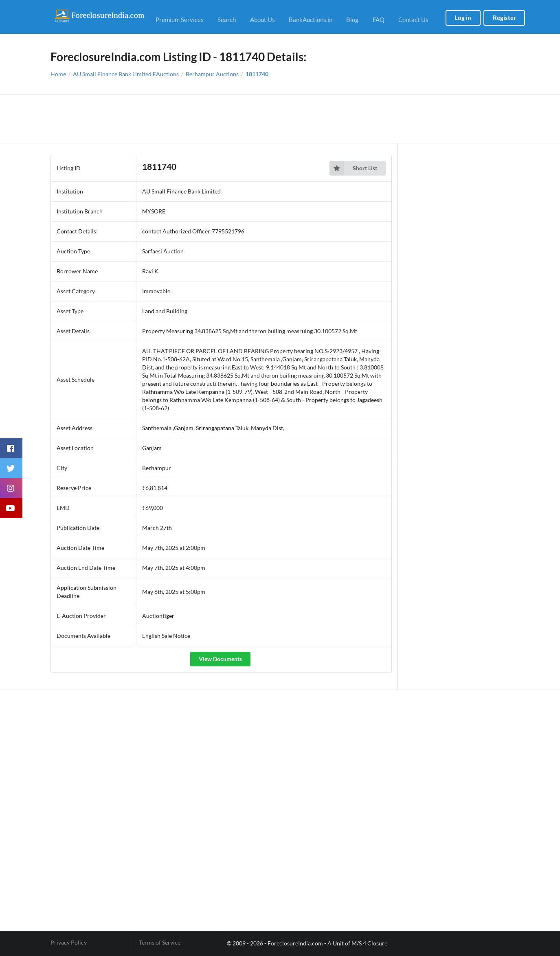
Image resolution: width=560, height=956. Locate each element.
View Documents (220, 659)
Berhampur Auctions (212, 74)
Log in (463, 18)
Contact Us (413, 20)
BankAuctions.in (311, 20)
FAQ (379, 20)
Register (504, 18)
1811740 (257, 74)
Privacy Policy (69, 943)
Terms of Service (160, 943)
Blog (352, 20)
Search (227, 20)
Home (58, 74)
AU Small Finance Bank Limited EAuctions (126, 74)
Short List (353, 168)
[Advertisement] (280, 119)
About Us (262, 20)
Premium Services (180, 20)
